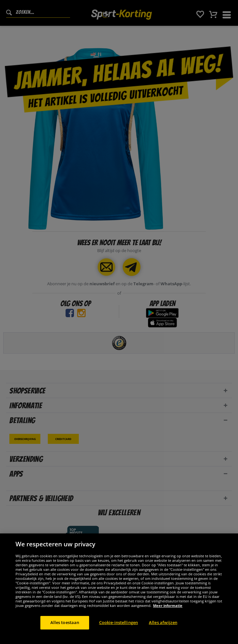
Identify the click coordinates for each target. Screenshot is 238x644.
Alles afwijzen (163, 629)
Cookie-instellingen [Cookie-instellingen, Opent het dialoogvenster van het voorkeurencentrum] (119, 629)
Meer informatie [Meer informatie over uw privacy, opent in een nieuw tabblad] (168, 613)
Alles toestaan (65, 629)
